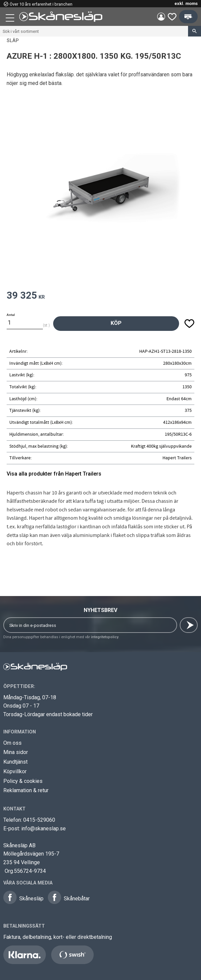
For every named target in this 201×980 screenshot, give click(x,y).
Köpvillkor (15, 771)
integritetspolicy (105, 637)
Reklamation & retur (26, 790)
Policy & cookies (23, 781)
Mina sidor (16, 752)
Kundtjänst (15, 762)
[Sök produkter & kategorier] (94, 31)
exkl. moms (186, 3)
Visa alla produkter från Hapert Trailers (54, 474)
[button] (11, 19)
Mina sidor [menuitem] (161, 17)
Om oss (12, 743)
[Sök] (195, 31)
